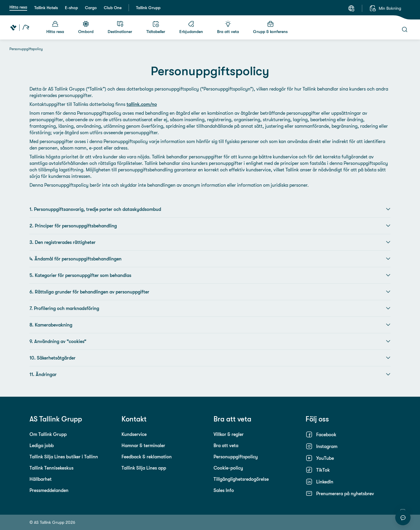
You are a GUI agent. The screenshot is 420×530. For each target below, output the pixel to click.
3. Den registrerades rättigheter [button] (210, 242)
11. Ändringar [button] (210, 374)
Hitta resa (18, 7)
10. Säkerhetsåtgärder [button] (210, 358)
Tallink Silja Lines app (144, 468)
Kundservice (134, 434)
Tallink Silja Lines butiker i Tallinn (64, 457)
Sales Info (224, 490)
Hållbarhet (41, 479)
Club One (113, 8)
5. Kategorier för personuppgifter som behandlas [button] (210, 275)
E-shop (71, 8)
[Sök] (405, 29)
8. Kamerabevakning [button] (210, 325)
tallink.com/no (142, 104)
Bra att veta (226, 445)
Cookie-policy (228, 468)
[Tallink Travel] (20, 27)
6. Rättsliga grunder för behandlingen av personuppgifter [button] (210, 292)
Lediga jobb (42, 445)
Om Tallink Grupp (48, 434)
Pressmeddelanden (49, 490)
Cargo (91, 8)
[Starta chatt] (403, 518)
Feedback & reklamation (147, 457)
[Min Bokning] (385, 8)
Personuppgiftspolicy (236, 457)
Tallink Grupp (148, 8)
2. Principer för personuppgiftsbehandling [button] (210, 226)
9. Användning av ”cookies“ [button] (210, 341)
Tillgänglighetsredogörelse (241, 479)
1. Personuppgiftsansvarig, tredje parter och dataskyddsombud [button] (210, 209)
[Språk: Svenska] (351, 8)
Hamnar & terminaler (143, 445)
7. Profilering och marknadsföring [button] (210, 308)
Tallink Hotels (46, 8)
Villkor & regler (229, 434)
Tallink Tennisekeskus (51, 468)
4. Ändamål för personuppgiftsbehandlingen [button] (210, 259)
